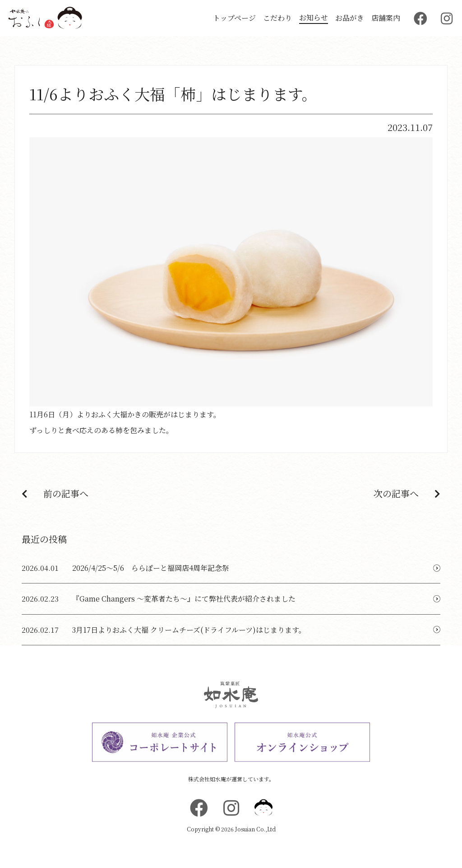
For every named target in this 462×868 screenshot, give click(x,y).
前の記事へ (55, 493)
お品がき (350, 18)
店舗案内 (386, 18)
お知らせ (314, 17)
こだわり (277, 18)
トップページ (234, 18)
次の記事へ (407, 493)
